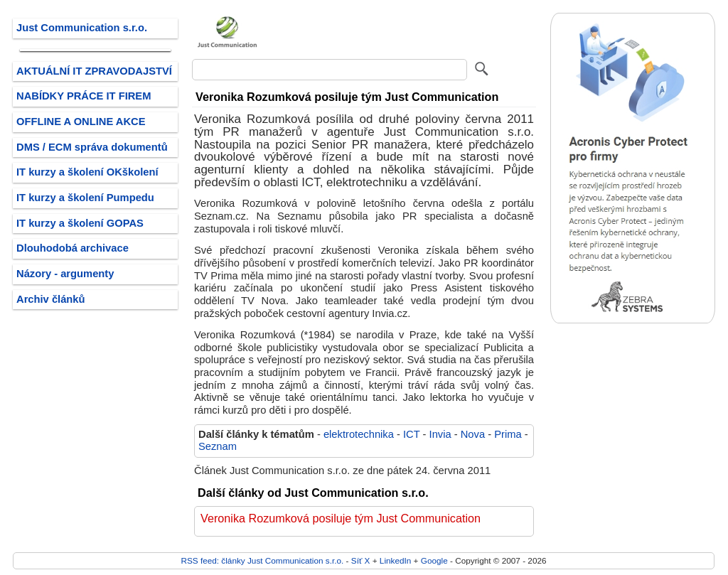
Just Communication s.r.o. (82, 28)
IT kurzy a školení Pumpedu (85, 198)
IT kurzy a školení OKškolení (87, 172)
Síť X (361, 560)
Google (434, 560)
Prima (508, 434)
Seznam (218, 446)
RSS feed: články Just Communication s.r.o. (262, 560)
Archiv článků (51, 299)
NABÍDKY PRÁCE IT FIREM (84, 96)
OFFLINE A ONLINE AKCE (81, 122)
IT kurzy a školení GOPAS (80, 223)
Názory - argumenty (65, 274)
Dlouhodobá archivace (73, 248)
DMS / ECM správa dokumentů (92, 147)
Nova (473, 434)
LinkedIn (395, 560)
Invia (440, 434)
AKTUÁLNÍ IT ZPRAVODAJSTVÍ (94, 71)
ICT (411, 434)
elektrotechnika (359, 434)
